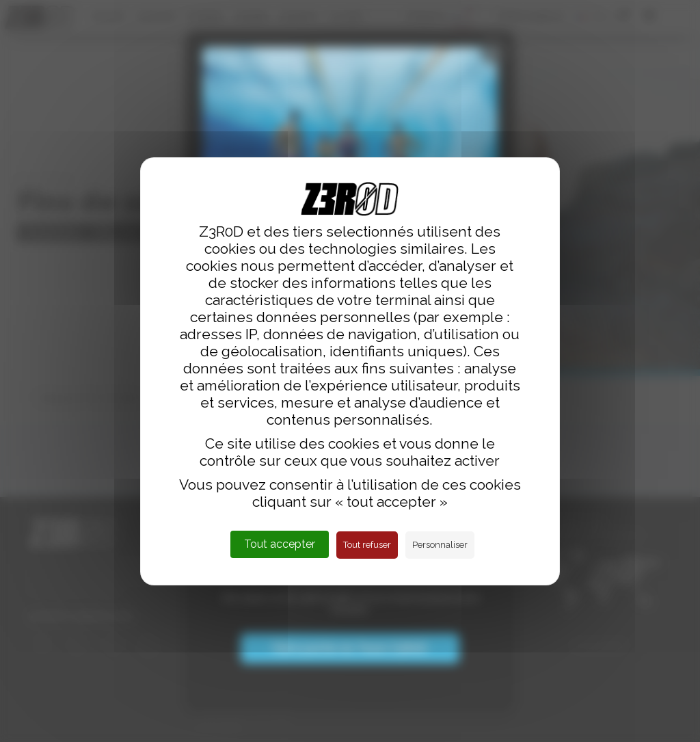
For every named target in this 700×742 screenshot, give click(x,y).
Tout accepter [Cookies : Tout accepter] (280, 544)
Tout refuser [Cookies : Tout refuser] (367, 545)
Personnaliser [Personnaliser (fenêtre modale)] (440, 545)
